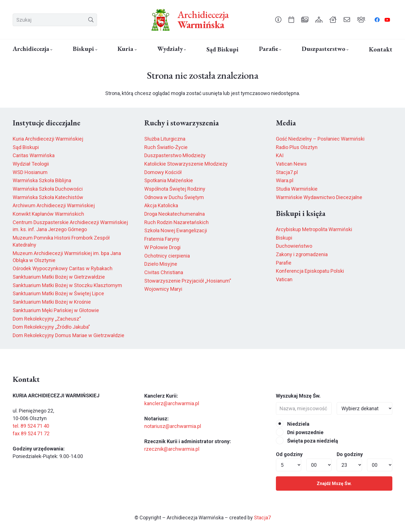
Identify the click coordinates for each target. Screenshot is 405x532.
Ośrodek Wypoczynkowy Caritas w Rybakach (63, 268)
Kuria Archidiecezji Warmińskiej (48, 139)
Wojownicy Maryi (163, 289)
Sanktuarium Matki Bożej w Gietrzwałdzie (59, 277)
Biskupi (284, 238)
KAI (280, 155)
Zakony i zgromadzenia (302, 254)
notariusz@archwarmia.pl (173, 426)
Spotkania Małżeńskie (169, 180)
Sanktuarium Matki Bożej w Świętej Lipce (58, 293)
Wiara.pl (285, 180)
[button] (51, 50)
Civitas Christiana (164, 272)
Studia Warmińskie (297, 189)
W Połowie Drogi (162, 247)
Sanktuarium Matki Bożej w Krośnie (52, 302)
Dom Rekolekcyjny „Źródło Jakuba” (51, 327)
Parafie (284, 263)
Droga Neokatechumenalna (175, 214)
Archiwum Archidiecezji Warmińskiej (54, 205)
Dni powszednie (300, 432)
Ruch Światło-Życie (166, 147)
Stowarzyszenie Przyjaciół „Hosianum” (188, 281)
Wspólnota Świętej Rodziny (175, 189)
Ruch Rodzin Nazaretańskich (176, 222)
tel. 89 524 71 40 (31, 426)
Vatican (284, 279)
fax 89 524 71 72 (31, 433)
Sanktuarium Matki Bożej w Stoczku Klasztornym (67, 285)
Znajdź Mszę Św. (334, 483)
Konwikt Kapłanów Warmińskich (48, 214)
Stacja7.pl (287, 172)
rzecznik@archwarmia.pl (172, 449)
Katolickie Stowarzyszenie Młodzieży (186, 164)
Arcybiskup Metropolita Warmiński (314, 229)
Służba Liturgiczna (165, 139)
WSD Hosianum (30, 172)
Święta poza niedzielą (307, 441)
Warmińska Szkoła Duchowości (48, 189)
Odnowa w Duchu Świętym (174, 197)
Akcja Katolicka (161, 205)
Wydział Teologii (31, 164)
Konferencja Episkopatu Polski (310, 271)
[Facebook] (377, 20)
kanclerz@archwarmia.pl (172, 403)
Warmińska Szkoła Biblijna (42, 180)
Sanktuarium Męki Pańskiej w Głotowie (56, 310)
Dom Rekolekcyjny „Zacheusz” (47, 319)
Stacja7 (262, 518)
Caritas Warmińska (34, 155)
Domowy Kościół (163, 172)
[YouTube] (387, 20)
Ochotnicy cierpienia (167, 256)
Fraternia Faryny (162, 239)
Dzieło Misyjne (161, 264)
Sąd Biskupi (26, 147)
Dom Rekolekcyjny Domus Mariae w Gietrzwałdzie (68, 335)
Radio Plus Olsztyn (297, 147)
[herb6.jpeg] (161, 20)
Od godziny (289, 454)
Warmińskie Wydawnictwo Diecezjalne (319, 197)
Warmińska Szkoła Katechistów (48, 197)
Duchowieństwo (294, 246)
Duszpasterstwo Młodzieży (175, 155)
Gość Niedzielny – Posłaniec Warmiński (320, 139)
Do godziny (350, 454)
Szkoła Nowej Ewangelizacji (176, 230)
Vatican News (291, 164)
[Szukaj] (55, 20)
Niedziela (293, 424)
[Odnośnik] (278, 19)
